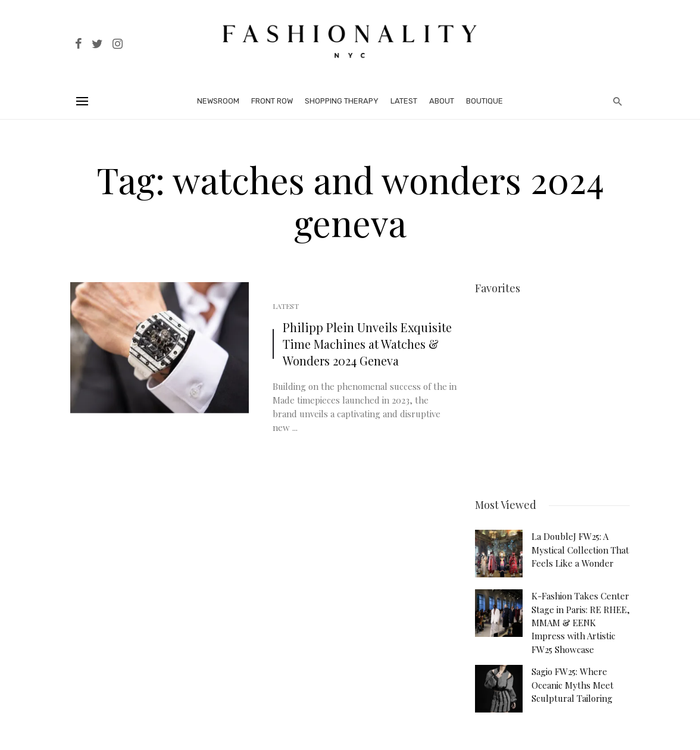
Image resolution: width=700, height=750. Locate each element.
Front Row (272, 101)
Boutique (485, 101)
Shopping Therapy (342, 101)
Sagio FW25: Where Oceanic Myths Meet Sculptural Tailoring (573, 681)
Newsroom (218, 101)
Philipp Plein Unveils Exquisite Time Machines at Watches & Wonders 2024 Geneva (367, 344)
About (442, 101)
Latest (404, 101)
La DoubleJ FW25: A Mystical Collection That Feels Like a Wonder (580, 546)
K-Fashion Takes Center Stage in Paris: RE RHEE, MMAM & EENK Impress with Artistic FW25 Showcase (581, 618)
